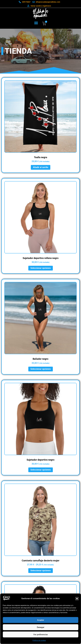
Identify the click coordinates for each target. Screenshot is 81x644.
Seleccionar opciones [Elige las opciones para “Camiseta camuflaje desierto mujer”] (41, 571)
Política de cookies (39, 640)
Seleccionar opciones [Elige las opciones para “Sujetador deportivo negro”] (41, 470)
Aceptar (41, 620)
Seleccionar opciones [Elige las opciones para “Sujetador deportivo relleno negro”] (41, 268)
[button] (77, 599)
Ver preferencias (41, 635)
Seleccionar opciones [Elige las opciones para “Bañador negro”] (41, 369)
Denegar (41, 627)
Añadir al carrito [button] (41, 167)
